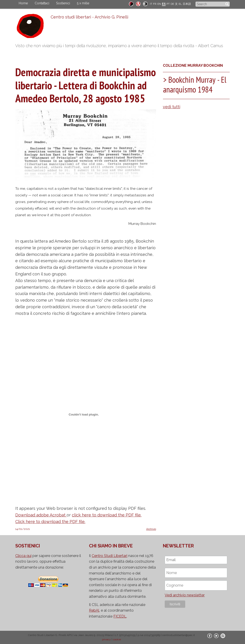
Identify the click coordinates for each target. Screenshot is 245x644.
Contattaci (42, 3)
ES (164, 4)
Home (23, 3)
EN (159, 4)
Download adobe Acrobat (41, 515)
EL (180, 4)
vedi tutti (172, 107)
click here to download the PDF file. (107, 515)
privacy (106, 639)
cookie (117, 639)
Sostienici (63, 3)
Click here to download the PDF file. (50, 522)
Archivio (151, 529)
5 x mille (83, 3)
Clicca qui (23, 556)
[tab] (196, 86)
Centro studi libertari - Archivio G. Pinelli (89, 17)
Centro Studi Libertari (109, 556)
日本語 (187, 4)
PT (168, 4)
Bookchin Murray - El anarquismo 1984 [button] (195, 85)
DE (172, 4)
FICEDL (120, 616)
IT (151, 4)
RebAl (94, 610)
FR (155, 4)
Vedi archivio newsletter (185, 595)
